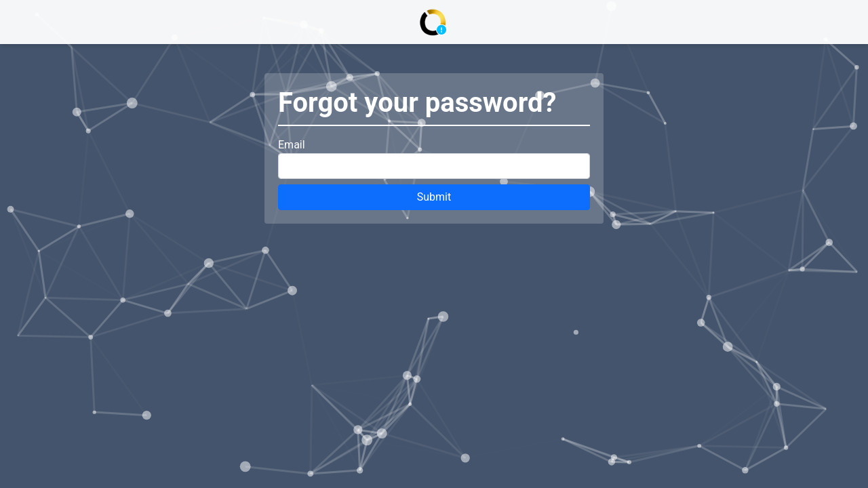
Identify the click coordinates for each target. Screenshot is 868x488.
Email (292, 145)
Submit (434, 197)
